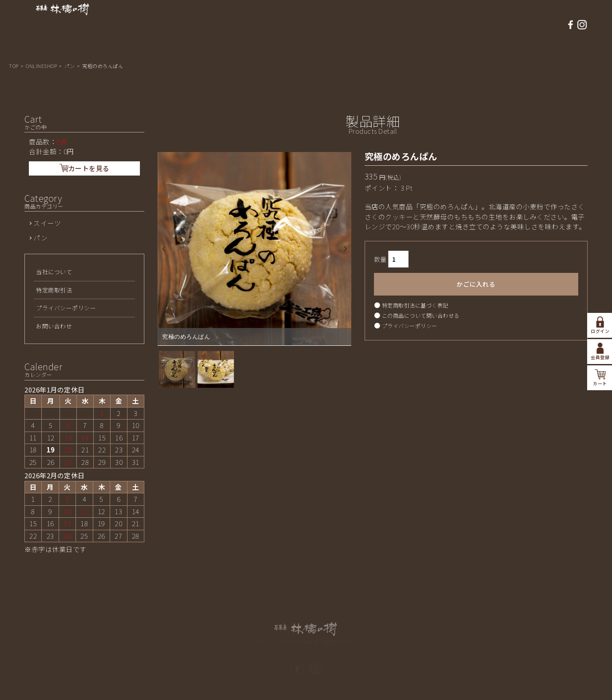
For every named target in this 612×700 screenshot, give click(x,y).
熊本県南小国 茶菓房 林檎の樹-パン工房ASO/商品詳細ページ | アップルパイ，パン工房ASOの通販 (63, 25)
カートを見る (85, 172)
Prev (164, 253)
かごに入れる (476, 288)
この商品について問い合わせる (421, 319)
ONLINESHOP (42, 66)
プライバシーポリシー (410, 329)
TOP (14, 66)
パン (70, 66)
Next (345, 253)
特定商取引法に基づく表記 (415, 309)
